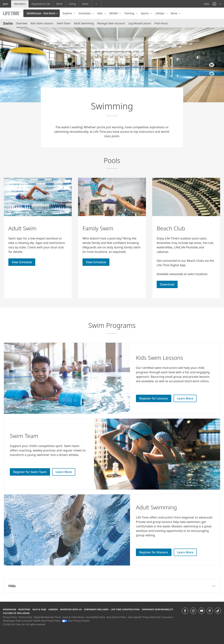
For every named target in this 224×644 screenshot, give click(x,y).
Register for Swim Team (30, 472)
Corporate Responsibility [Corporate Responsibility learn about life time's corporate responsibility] (157, 609)
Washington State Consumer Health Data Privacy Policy (32, 621)
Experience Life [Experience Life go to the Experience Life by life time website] (41, 4)
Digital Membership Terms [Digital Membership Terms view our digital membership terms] (47, 617)
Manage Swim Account (111, 23)
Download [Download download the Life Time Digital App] (167, 284)
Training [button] (130, 13)
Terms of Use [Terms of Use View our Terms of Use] (25, 617)
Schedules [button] (85, 13)
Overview (22, 23)
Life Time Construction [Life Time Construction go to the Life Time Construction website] (125, 609)
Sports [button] (145, 13)
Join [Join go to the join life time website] (5, 4)
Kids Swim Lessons (42, 23)
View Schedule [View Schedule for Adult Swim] (22, 262)
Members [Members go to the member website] (20, 4)
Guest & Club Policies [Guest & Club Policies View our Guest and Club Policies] (74, 617)
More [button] (174, 13)
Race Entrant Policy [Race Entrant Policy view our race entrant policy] (116, 617)
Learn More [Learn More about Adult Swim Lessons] (185, 552)
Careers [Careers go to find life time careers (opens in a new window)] (53, 609)
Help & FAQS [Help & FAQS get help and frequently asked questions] (39, 609)
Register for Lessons (154, 398)
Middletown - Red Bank (41, 13)
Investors (24, 609)
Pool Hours (161, 23)
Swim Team (64, 23)
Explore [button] (68, 13)
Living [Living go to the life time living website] (72, 4)
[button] (217, 4)
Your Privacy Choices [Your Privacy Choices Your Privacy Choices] (76, 621)
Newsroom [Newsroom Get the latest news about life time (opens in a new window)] (10, 609)
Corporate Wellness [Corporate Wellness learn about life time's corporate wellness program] (96, 609)
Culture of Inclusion (16, 613)
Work (59, 4)
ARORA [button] (114, 13)
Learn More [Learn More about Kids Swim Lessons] (185, 398)
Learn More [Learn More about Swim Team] (64, 472)
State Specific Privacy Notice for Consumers (150, 617)
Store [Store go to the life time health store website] (85, 4)
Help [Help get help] (206, 4)
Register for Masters (154, 552)
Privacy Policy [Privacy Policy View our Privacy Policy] (10, 617)
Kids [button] (100, 13)
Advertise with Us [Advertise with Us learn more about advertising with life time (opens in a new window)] (71, 609)
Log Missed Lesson (140, 23)
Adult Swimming (84, 23)
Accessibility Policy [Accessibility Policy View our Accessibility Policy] (95, 617)
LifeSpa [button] (160, 13)
